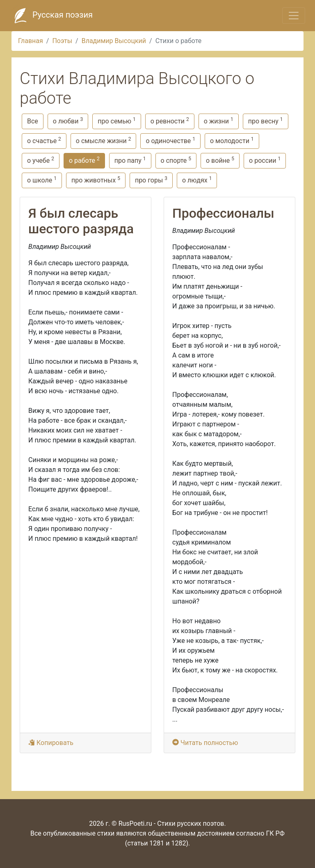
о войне (220, 160)
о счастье (44, 140)
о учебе (41, 160)
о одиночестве (170, 140)
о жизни (219, 121)
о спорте (176, 160)
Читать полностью (206, 743)
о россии (265, 160)
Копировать (51, 743)
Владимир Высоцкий (114, 41)
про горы (151, 180)
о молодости (232, 140)
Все (33, 121)
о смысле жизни (104, 140)
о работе (84, 160)
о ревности (170, 121)
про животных (96, 180)
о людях (197, 180)
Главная (31, 41)
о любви (68, 121)
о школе (42, 180)
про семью (117, 121)
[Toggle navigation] (294, 16)
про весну (266, 121)
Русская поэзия (51, 16)
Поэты (62, 41)
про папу (130, 160)
